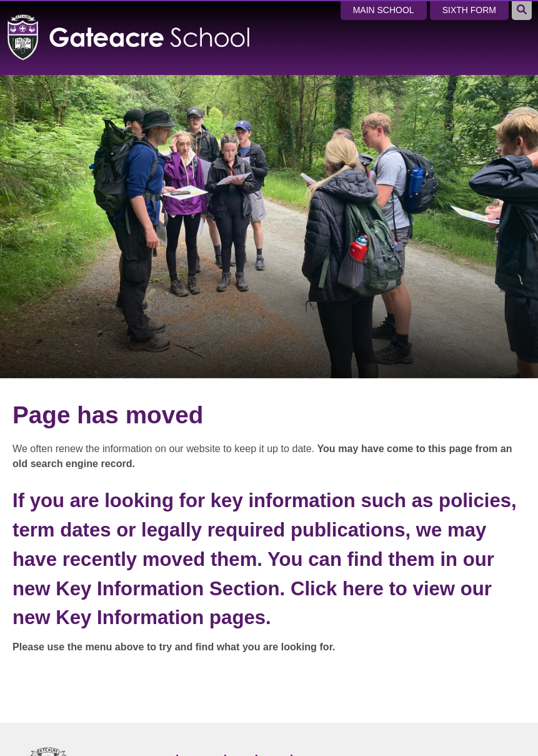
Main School (384, 10)
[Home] (129, 20)
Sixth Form (469, 10)
